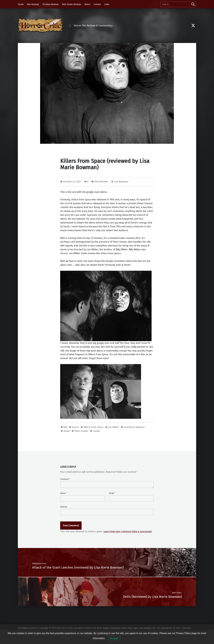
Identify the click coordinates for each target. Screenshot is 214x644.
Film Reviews (33, 4)
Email (112, 493)
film (65, 427)
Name (63, 493)
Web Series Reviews (72, 4)
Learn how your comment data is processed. (128, 531)
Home (21, 4)
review (96, 431)
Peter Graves (81, 431)
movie (67, 431)
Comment (65, 479)
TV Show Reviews (51, 4)
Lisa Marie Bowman (134, 427)
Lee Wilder (114, 427)
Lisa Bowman (121, 182)
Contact (97, 4)
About (87, 4)
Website (64, 507)
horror (75, 427)
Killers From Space (93, 427)
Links (107, 4)
